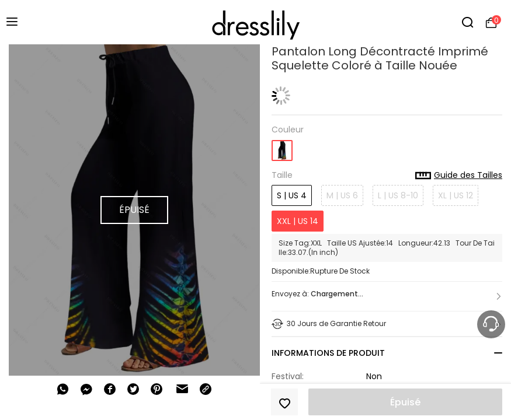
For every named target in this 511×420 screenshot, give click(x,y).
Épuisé (405, 402)
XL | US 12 (456, 195)
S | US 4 (292, 195)
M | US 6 (342, 195)
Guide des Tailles (459, 176)
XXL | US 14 (298, 221)
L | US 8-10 (398, 195)
